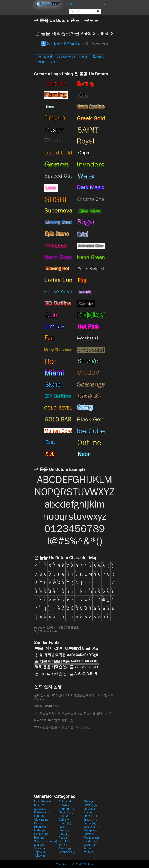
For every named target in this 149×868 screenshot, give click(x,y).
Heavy (90, 823)
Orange (90, 830)
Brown (65, 805)
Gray (39, 823)
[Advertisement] (17, 71)
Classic (90, 809)
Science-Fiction (46, 841)
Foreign (41, 62)
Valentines (67, 852)
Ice (62, 827)
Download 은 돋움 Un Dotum (62, 44)
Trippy (40, 852)
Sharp (40, 845)
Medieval (92, 827)
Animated (67, 801)
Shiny (64, 845)
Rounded (91, 838)
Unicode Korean (67, 57)
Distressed (43, 812)
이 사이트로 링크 (83, 864)
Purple (90, 834)
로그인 (108, 5)
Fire (88, 812)
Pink (64, 834)
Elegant (66, 812)
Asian (85, 57)
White (89, 852)
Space (89, 845)
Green (65, 823)
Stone (89, 848)
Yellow (41, 856)
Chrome (66, 809)
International (44, 57)
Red (39, 838)
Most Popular (43, 801)
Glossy (90, 816)
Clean (54, 62)
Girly (63, 816)
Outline (41, 834)
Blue (39, 805)
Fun (39, 816)
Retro (64, 838)
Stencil (65, 848)
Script (64, 841)
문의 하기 (62, 864)
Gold (64, 820)
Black (89, 801)
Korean (97, 57)
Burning (90, 805)
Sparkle (41, 848)
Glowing (42, 820)
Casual (40, 809)
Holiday (41, 827)
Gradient (90, 820)
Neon (64, 830)
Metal (40, 830)
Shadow (91, 841)
